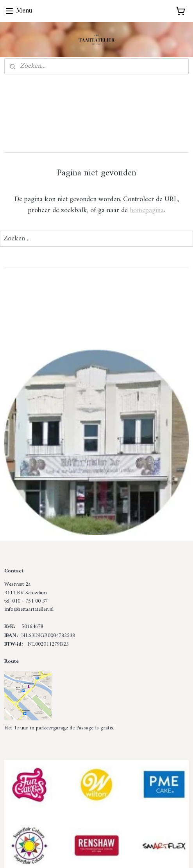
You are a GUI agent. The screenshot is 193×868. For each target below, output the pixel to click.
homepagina (147, 210)
